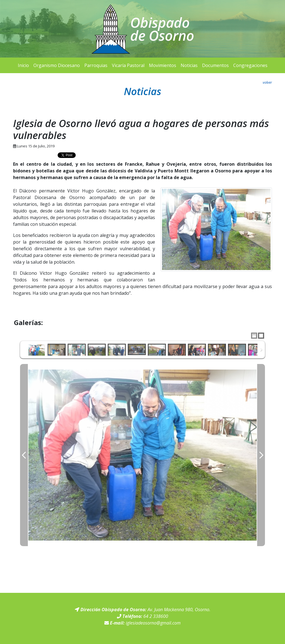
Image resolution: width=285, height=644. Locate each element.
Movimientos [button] (163, 65)
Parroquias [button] (96, 65)
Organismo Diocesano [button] (57, 65)
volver (267, 82)
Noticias (189, 65)
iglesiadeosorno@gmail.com (153, 623)
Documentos (215, 65)
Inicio (23, 65)
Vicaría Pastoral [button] (128, 65)
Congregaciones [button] (250, 65)
